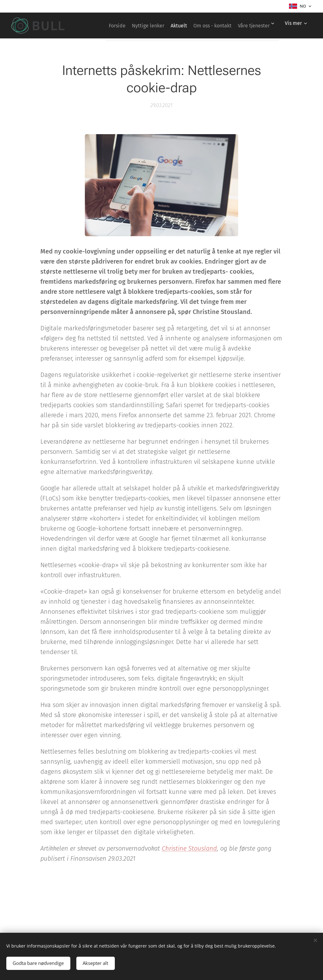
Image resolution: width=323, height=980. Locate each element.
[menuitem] (144, 26)
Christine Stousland (189, 848)
